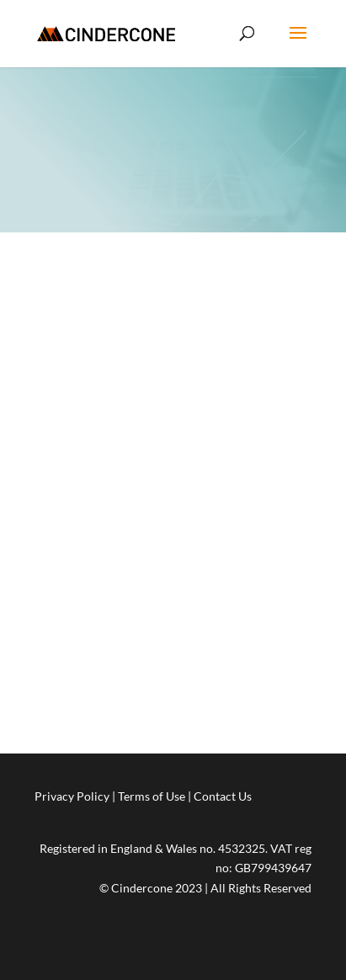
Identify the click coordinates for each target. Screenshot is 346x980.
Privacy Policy (72, 796)
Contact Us (223, 796)
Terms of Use (152, 796)
